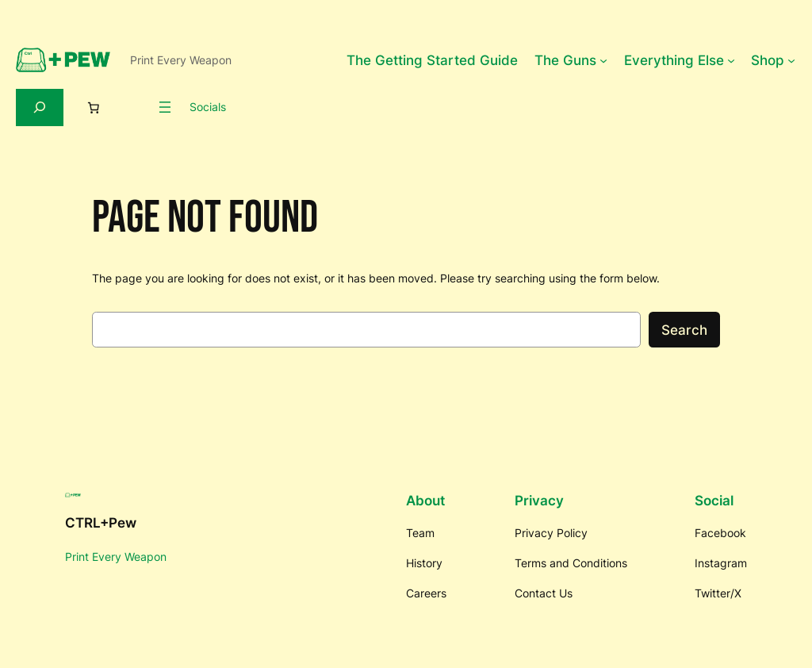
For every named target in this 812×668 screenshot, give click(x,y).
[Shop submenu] (791, 60)
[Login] (134, 107)
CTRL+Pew (101, 523)
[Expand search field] (40, 107)
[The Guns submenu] (603, 60)
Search (684, 330)
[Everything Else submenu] (731, 60)
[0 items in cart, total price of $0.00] (94, 107)
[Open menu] (165, 107)
